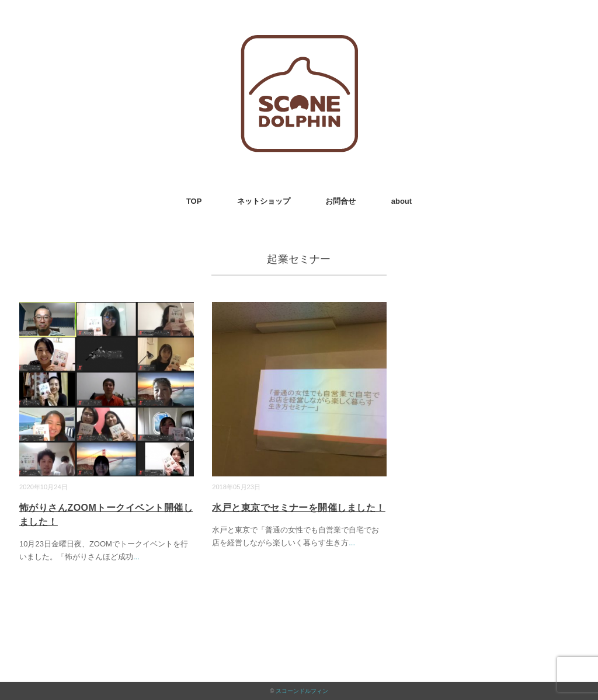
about (401, 201)
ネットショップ (264, 201)
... (136, 557)
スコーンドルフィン (302, 691)
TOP (194, 201)
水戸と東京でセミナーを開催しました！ (299, 508)
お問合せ (340, 201)
